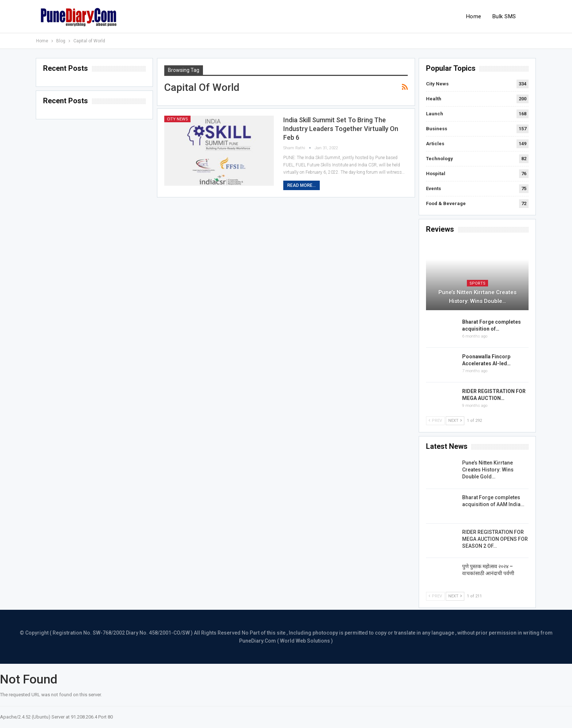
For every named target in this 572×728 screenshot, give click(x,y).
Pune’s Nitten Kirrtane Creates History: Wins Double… (477, 297)
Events (433, 188)
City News (177, 119)
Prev (435, 421)
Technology (439, 159)
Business (437, 129)
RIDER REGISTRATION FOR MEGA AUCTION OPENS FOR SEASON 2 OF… (495, 539)
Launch (435, 114)
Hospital (436, 174)
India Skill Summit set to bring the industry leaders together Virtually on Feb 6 (341, 129)
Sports (477, 283)
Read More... (302, 185)
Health (434, 99)
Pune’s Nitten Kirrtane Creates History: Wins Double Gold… (488, 470)
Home (474, 16)
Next (455, 421)
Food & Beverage (446, 203)
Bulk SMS (504, 16)
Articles (435, 144)
